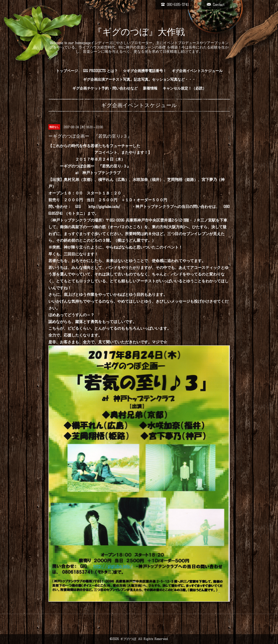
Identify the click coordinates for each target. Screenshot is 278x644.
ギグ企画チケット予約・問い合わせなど (105, 88)
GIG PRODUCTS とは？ (100, 71)
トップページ (67, 71)
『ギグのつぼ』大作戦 (139, 32)
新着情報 (150, 88)
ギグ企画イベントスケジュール (197, 71)
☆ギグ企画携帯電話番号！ (145, 71)
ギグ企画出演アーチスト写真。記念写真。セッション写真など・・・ (139, 79)
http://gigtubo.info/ (104, 207)
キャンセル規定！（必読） (184, 88)
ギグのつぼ (128, 639)
